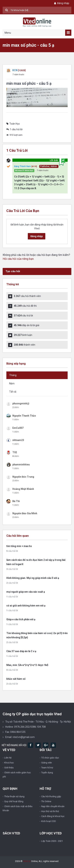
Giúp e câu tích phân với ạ (21, 619)
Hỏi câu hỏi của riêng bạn (18, 259)
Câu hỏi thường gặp (51, 796)
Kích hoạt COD (49, 821)
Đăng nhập (61, 3)
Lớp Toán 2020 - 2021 (52, 841)
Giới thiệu (9, 768)
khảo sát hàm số (16, 679)
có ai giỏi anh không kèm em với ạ (26, 606)
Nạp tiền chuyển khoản (53, 806)
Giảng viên (47, 763)
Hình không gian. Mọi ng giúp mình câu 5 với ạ (33, 578)
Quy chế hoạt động (14, 801)
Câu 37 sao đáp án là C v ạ (21, 651)
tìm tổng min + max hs (19, 546)
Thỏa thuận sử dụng (14, 796)
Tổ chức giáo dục (50, 758)
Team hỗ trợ (47, 768)
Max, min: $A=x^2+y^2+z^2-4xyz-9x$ (27, 665)
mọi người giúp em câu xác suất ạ (26, 592)
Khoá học (9, 763)
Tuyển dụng (47, 773)
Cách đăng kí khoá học (53, 816)
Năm (12, 383)
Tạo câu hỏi (13, 271)
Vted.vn (27, 861)
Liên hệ (8, 758)
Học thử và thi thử (50, 811)
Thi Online (46, 801)
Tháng (13, 375)
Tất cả (13, 392)
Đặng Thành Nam (23, 166)
